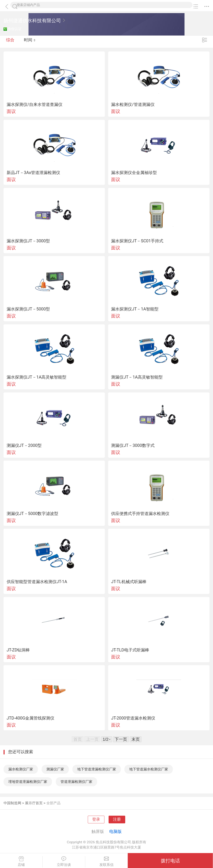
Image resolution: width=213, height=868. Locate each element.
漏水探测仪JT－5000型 (28, 309)
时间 (30, 42)
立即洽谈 (64, 862)
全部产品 (53, 803)
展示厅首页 (34, 803)
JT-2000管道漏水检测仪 (133, 718)
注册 (117, 819)
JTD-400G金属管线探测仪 (31, 718)
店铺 (21, 862)
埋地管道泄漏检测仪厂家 (28, 782)
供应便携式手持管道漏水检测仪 (140, 514)
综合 (10, 42)
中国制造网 (12, 803)
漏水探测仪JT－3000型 (28, 241)
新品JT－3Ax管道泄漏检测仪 (33, 173)
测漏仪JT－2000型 (24, 445)
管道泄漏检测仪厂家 (76, 782)
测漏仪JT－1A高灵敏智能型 (137, 377)
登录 (96, 819)
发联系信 (107, 862)
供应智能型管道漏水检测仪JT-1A (37, 582)
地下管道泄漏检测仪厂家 (97, 769)
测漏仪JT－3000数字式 (133, 445)
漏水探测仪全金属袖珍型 (134, 173)
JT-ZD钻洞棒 (18, 650)
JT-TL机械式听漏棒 (129, 582)
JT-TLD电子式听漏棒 (130, 650)
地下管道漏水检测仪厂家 (149, 769)
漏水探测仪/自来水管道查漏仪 (35, 104)
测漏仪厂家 (55, 769)
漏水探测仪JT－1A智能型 (135, 309)
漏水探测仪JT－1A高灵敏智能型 (37, 377)
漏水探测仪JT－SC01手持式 (137, 241)
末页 (136, 739)
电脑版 (115, 831)
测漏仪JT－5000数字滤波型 (32, 514)
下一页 (121, 739)
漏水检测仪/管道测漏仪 (133, 104)
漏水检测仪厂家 (21, 769)
